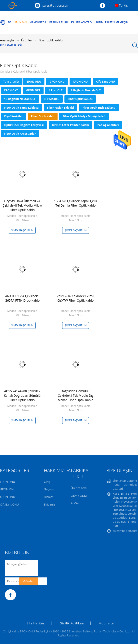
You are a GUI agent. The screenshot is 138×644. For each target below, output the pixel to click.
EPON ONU (34, 82)
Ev (5, 22)
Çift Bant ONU (106, 82)
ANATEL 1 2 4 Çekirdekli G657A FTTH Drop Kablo (22, 298)
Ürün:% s (20, 22)
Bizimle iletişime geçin (112, 22)
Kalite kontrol (82, 22)
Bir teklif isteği (11, 45)
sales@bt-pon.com (56, 5)
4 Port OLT (56, 90)
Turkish (124, 5)
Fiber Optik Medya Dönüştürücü (84, 116)
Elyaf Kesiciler (13, 116)
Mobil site (106, 623)
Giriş (47, 482)
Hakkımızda (38, 22)
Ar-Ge (75, 503)
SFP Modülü (52, 99)
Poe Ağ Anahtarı (108, 125)
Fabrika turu (59, 22)
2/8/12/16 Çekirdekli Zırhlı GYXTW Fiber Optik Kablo (76, 298)
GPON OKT (33, 90)
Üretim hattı (79, 488)
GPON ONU (57, 82)
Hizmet (49, 497)
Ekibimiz (49, 504)
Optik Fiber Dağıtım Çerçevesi (24, 125)
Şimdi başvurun (22, 230)
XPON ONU (80, 82)
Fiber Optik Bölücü (80, 99)
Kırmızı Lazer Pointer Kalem (70, 125)
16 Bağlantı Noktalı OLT (20, 99)
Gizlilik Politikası (72, 623)
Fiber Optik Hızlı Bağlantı (99, 108)
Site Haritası (36, 623)
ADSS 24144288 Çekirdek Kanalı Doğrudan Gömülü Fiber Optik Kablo (22, 395)
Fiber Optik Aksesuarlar (20, 134)
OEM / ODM (79, 496)
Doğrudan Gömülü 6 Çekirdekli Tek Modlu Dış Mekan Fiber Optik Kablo (76, 395)
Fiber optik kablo (43, 116)
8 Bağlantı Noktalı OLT (86, 90)
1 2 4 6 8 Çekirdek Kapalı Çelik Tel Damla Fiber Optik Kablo (75, 203)
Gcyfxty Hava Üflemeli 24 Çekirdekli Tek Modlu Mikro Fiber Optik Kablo (22, 205)
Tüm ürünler (11, 82)
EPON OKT (11, 90)
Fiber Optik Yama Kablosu (21, 108)
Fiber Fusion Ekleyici (61, 108)
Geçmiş (49, 489)
